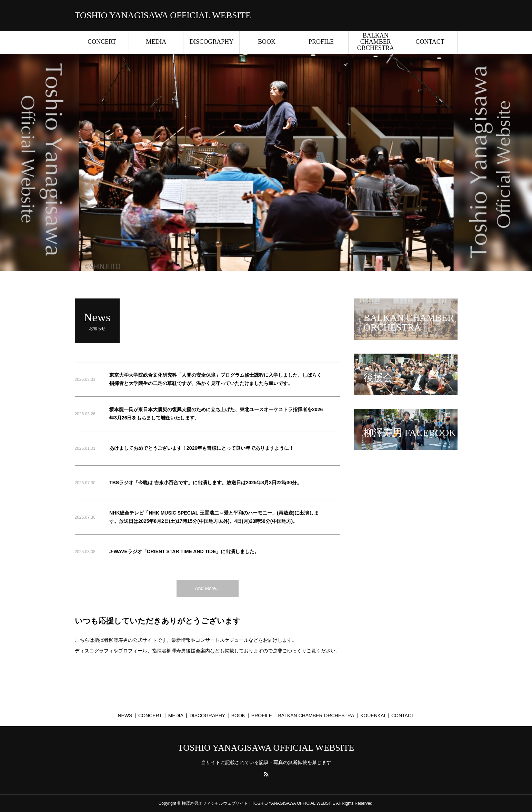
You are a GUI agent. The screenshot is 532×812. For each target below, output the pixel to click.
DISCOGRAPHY (211, 42)
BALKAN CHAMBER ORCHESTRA (376, 42)
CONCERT (102, 42)
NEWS (125, 715)
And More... (207, 588)
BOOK (267, 42)
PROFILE (321, 42)
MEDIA (156, 42)
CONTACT (430, 42)
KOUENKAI (373, 715)
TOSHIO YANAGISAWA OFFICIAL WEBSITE (163, 16)
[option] (266, 162)
